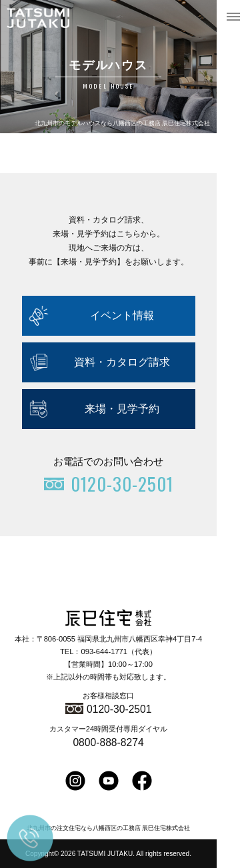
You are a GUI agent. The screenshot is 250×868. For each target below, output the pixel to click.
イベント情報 (122, 315)
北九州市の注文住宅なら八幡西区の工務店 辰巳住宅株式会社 (108, 828)
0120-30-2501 (119, 709)
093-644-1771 (104, 651)
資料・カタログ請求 (122, 362)
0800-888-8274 (108, 742)
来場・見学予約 (122, 409)
